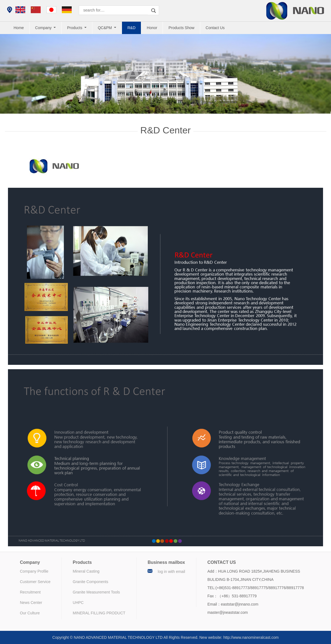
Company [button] (44, 28)
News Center (31, 603)
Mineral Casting (86, 571)
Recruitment (30, 592)
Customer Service (35, 582)
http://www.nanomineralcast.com (251, 637)
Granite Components (91, 582)
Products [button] (75, 28)
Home (19, 28)
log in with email (171, 572)
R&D (132, 28)
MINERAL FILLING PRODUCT (99, 613)
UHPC (78, 603)
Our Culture (30, 613)
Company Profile (34, 571)
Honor (152, 28)
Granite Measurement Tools (96, 592)
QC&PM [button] (105, 28)
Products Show (181, 28)
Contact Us (215, 28)
